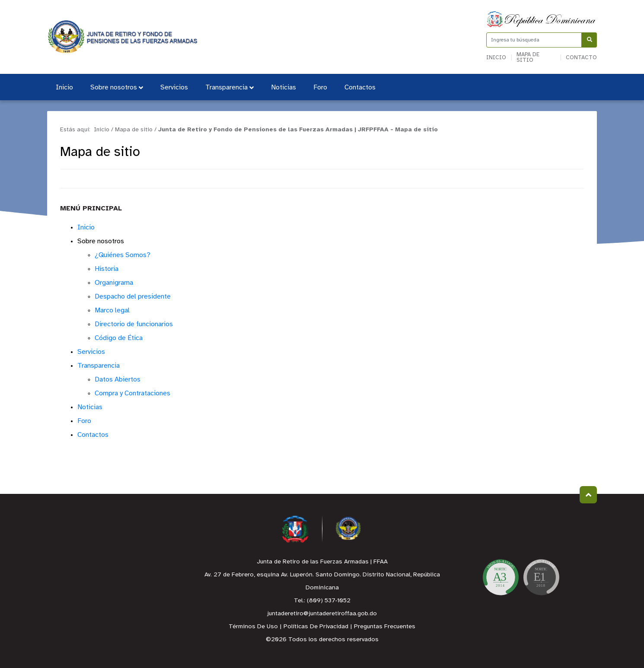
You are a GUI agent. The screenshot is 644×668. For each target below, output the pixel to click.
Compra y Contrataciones (132, 393)
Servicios (174, 87)
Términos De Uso (253, 627)
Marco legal (112, 310)
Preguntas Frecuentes (385, 627)
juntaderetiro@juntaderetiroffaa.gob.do (322, 614)
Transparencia (230, 87)
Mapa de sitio (528, 57)
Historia (107, 269)
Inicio (496, 58)
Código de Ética (119, 338)
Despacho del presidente (133, 297)
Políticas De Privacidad (316, 627)
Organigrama (114, 283)
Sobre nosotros (117, 87)
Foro (320, 87)
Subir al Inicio (588, 495)
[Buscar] (589, 40)
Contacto (581, 58)
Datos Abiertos (118, 380)
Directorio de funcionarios (134, 324)
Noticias (284, 87)
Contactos (360, 87)
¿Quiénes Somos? (123, 255)
